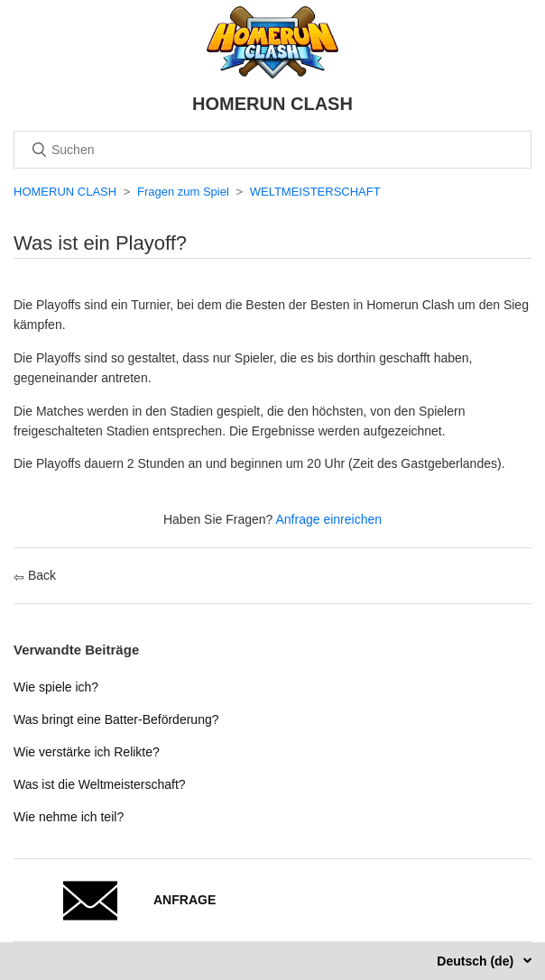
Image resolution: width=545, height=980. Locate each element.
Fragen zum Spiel (183, 192)
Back (35, 575)
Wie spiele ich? (56, 687)
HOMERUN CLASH (65, 192)
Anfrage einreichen (329, 519)
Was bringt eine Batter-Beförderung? (116, 719)
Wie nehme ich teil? (69, 817)
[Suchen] (272, 150)
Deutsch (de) (477, 961)
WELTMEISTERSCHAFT (315, 192)
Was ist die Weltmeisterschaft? (100, 784)
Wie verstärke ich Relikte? (87, 752)
